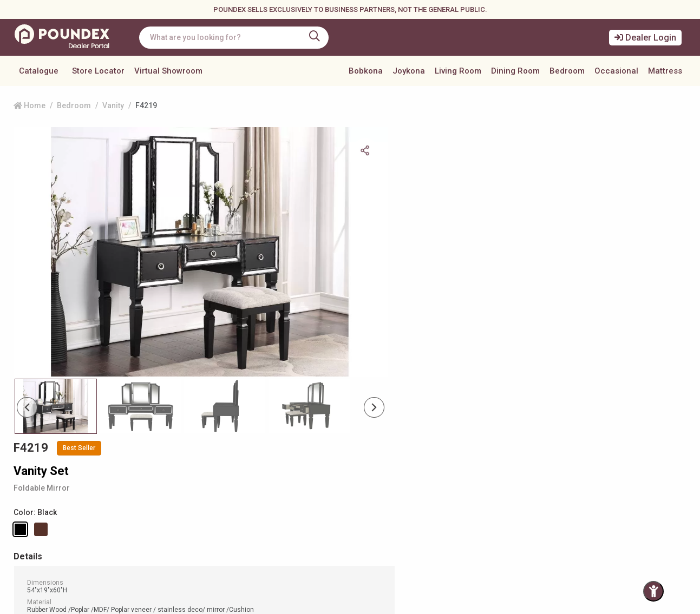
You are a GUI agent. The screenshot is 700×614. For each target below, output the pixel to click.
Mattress (665, 71)
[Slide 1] (137, 377)
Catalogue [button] (39, 71)
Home (30, 105)
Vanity (113, 105)
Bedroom (567, 71)
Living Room (458, 71)
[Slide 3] (302, 377)
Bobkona (366, 71)
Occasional (616, 71)
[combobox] (235, 38)
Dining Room (515, 71)
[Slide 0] (55, 377)
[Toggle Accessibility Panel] (653, 591)
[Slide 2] (220, 377)
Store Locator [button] (98, 71)
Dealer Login (645, 38)
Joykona (409, 71)
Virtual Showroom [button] (168, 71)
